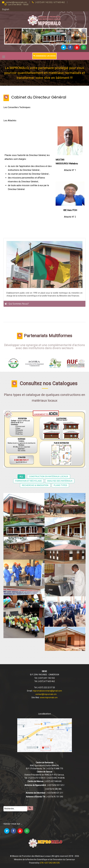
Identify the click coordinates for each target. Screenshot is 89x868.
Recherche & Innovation (35, 485)
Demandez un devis (45, 56)
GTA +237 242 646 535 (50, 863)
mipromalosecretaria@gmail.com (47, 691)
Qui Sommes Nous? (19, 304)
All (21, 477)
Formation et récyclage (28, 481)
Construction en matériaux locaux (49, 477)
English (6, 9)
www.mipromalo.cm (49, 697)
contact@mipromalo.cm (46, 694)
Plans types (60, 485)
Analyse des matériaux (60, 481)
